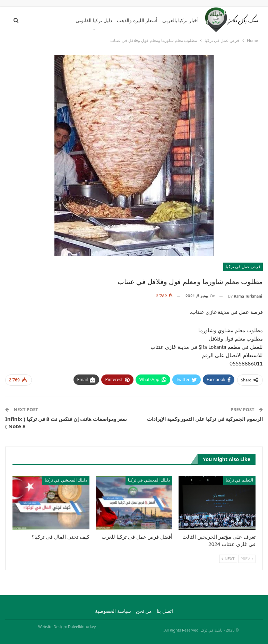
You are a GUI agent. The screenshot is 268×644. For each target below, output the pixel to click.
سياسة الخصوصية (113, 611)
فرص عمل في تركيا (243, 267)
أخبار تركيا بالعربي (180, 20)
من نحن (144, 611)
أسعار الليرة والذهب (137, 20)
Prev (247, 559)
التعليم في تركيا (239, 480)
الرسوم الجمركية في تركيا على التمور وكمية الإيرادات (205, 419)
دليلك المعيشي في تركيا (149, 480)
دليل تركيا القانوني (94, 20)
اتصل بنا (165, 611)
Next (228, 559)
